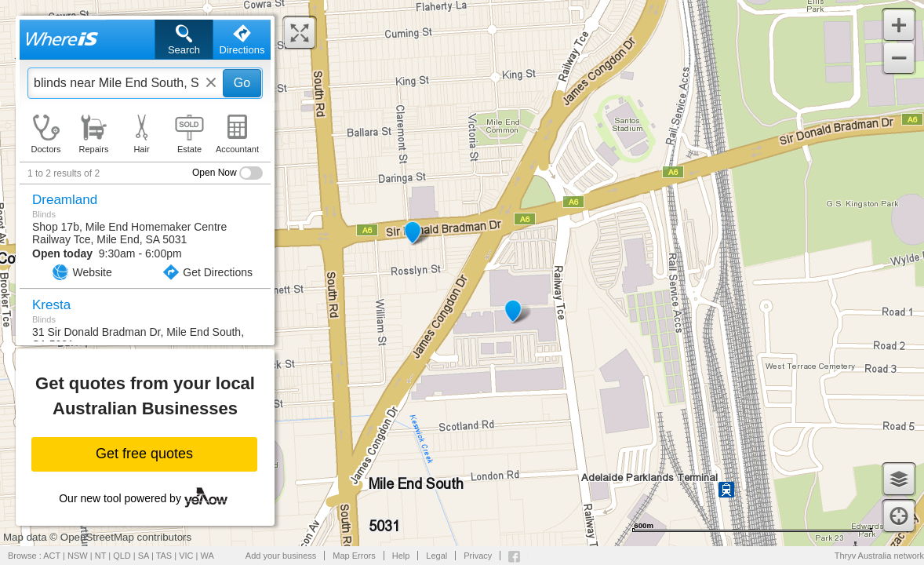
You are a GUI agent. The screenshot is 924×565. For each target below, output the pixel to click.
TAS (164, 556)
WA (207, 556)
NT (100, 556)
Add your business (281, 556)
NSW (78, 556)
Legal (437, 556)
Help (401, 556)
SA (144, 556)
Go (242, 83)
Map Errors (354, 556)
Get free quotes (144, 454)
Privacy (478, 556)
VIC (186, 556)
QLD (122, 556)
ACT (52, 556)
